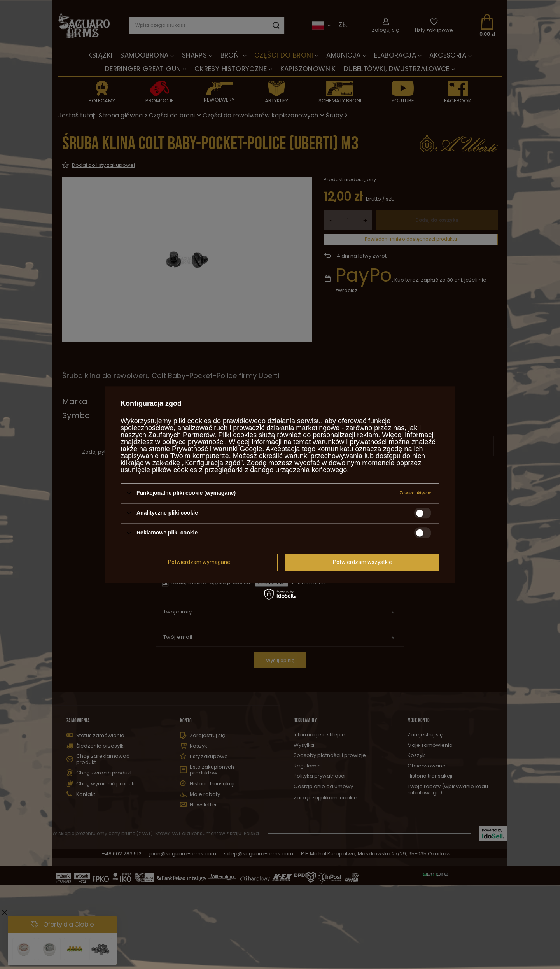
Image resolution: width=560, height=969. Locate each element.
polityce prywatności (193, 442)
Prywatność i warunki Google (217, 449)
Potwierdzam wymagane (199, 562)
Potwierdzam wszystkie (362, 562)
